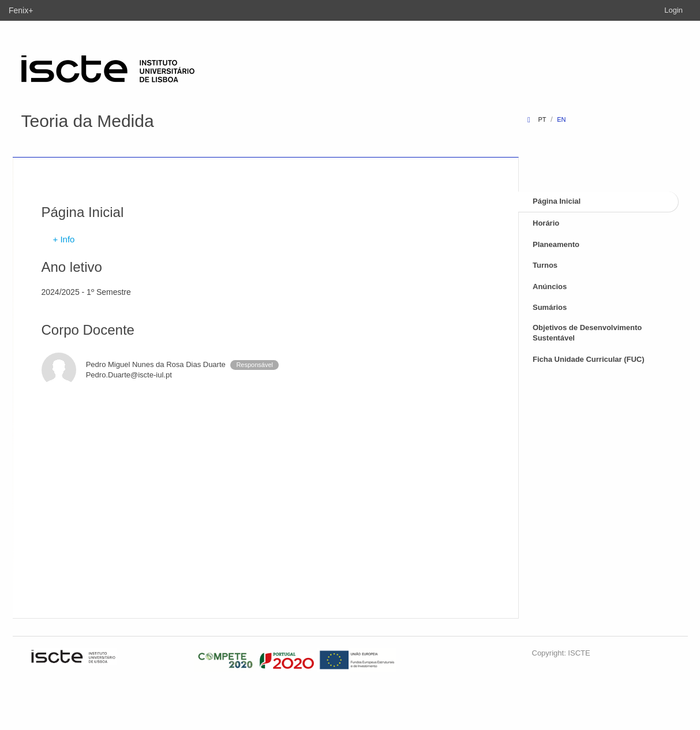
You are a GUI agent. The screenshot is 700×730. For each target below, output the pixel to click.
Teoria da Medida (88, 121)
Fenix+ (21, 10)
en (561, 119)
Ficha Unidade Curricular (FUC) (589, 359)
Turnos (545, 265)
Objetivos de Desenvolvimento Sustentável (587, 333)
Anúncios (550, 287)
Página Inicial (557, 201)
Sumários (550, 307)
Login (673, 10)
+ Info (64, 239)
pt (542, 119)
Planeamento (556, 244)
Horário (546, 223)
